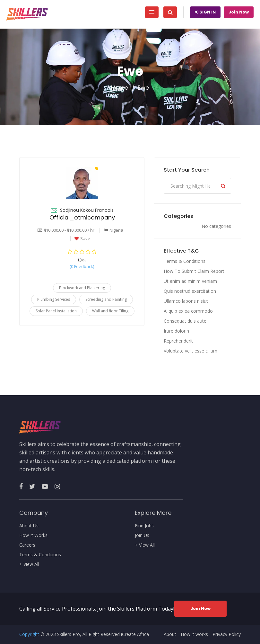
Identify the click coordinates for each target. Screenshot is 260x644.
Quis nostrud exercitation (190, 291)
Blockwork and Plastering (82, 288)
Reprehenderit (178, 341)
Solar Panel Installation (56, 311)
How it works (194, 634)
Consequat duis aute (185, 321)
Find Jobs (144, 526)
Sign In (205, 12)
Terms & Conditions (185, 261)
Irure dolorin (176, 331)
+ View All (29, 564)
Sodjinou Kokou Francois (87, 210)
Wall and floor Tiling (110, 311)
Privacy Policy (227, 634)
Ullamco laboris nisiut (186, 301)
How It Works (33, 535)
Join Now (239, 12)
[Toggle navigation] (152, 12)
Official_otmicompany (82, 217)
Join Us (142, 535)
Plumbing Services (54, 299)
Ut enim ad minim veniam (190, 281)
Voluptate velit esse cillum (191, 351)
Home (120, 88)
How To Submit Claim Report (194, 271)
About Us (29, 526)
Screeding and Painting (106, 299)
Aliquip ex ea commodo (188, 311)
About (170, 634)
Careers (27, 545)
